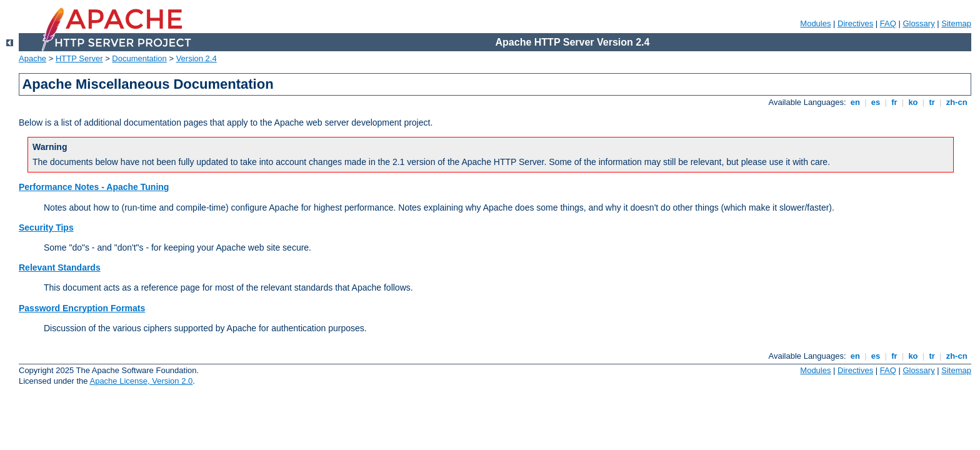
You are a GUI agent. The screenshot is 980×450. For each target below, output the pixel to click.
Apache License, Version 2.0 (141, 381)
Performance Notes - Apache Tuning (94, 187)
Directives (855, 23)
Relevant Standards (60, 267)
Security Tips (46, 227)
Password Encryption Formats (82, 308)
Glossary (918, 23)
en (855, 102)
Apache (32, 58)
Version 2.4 (197, 58)
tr (932, 102)
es (876, 102)
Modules (815, 23)
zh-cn (957, 102)
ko (913, 102)
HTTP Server (79, 58)
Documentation (139, 58)
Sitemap (956, 23)
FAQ (888, 23)
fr (895, 102)
